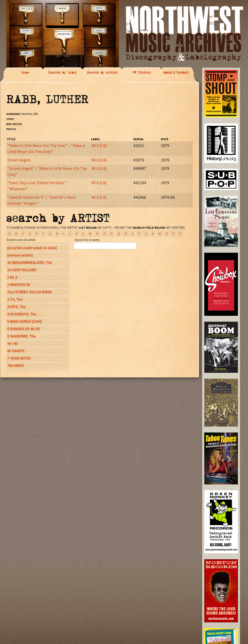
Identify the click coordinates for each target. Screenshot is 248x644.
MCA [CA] (99, 145)
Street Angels (19, 160)
